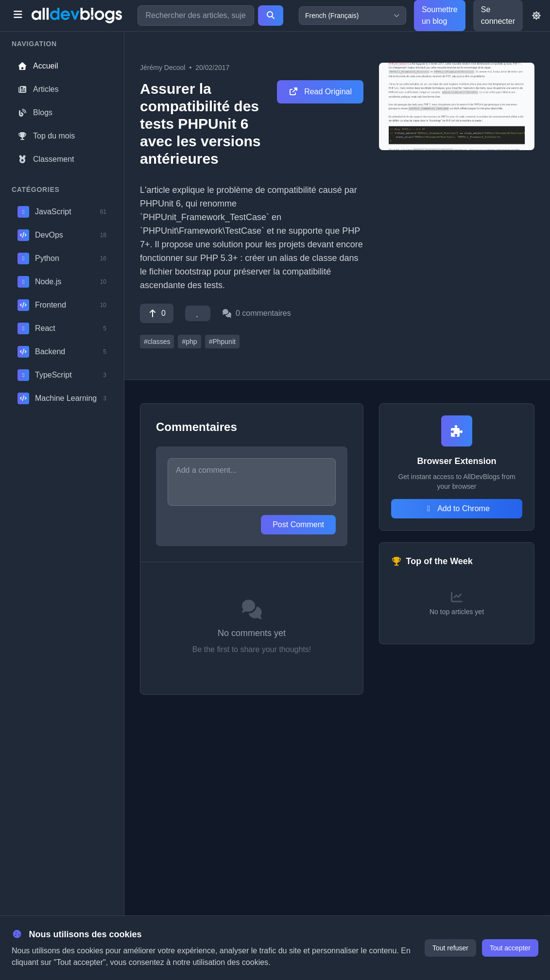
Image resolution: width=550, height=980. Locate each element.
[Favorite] (198, 313)
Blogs (35, 112)
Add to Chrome (457, 508)
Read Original (320, 92)
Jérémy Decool (163, 68)
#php (189, 342)
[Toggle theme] (536, 16)
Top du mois (46, 136)
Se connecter (498, 15)
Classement (46, 159)
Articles (38, 89)
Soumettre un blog (440, 15)
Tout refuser (450, 948)
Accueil (38, 66)
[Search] (271, 16)
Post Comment (298, 524)
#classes (157, 342)
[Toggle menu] (18, 16)
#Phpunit (222, 342)
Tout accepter (510, 948)
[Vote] (157, 313)
